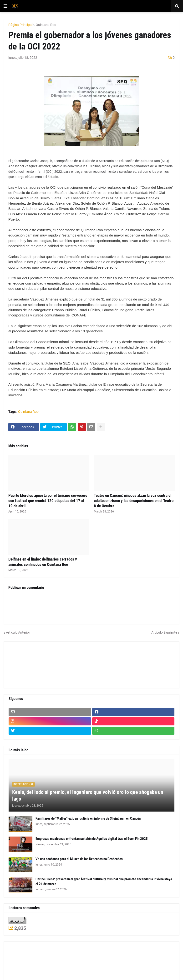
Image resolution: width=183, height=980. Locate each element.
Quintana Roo (46, 25)
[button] (5, 6)
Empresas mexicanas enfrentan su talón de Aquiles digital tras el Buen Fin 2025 (92, 839)
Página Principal (20, 25)
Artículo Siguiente (164, 632)
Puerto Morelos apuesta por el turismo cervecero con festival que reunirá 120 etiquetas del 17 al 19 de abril (48, 501)
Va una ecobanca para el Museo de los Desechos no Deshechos (79, 859)
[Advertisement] (30, 664)
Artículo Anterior (18, 632)
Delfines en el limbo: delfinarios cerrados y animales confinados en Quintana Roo (43, 562)
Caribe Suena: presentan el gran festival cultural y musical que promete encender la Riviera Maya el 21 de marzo (104, 882)
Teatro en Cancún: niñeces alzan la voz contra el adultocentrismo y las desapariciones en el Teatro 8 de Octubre (134, 501)
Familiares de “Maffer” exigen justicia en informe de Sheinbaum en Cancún (88, 818)
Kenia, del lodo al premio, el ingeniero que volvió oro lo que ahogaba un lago (88, 796)
